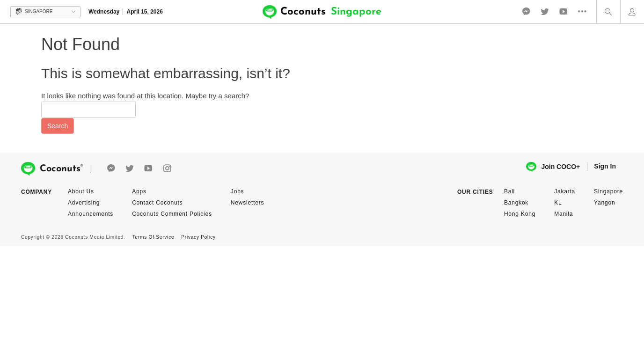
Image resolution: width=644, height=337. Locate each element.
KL (558, 203)
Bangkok (516, 203)
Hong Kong (520, 214)
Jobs (238, 191)
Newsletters (247, 203)
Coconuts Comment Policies (172, 214)
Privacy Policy (198, 237)
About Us (81, 191)
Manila (563, 214)
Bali (509, 191)
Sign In (605, 166)
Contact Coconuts (157, 203)
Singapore (608, 191)
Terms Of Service (153, 237)
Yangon (604, 203)
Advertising (84, 203)
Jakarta (565, 191)
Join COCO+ (553, 167)
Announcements (91, 214)
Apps (139, 191)
